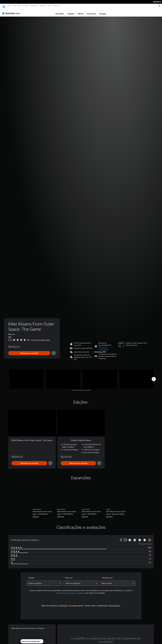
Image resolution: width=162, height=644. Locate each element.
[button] (108, 347)
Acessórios (34, 6)
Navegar (103, 12)
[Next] (154, 377)
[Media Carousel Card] (26, 377)
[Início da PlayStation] (4, 6)
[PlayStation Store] (12, 11)
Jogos (9, 6)
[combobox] (44, 581)
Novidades (60, 12)
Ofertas (81, 12)
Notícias (43, 6)
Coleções (71, 12)
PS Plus (25, 6)
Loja (49, 6)
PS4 (19, 6)
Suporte (56, 6)
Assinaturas (91, 12)
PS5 (14, 6)
